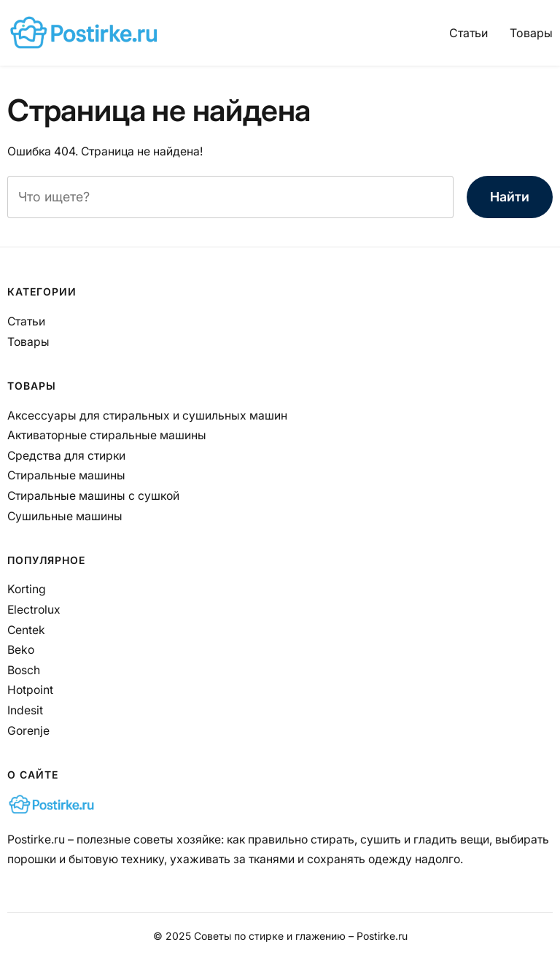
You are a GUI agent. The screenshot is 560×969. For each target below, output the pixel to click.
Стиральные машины (66, 475)
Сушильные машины (65, 516)
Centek (26, 630)
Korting (27, 589)
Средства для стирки (66, 456)
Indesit (25, 710)
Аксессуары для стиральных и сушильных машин (147, 416)
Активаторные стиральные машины (107, 435)
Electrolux (34, 610)
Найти (510, 197)
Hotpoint (30, 690)
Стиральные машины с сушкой (93, 496)
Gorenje (28, 731)
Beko (21, 650)
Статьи (468, 33)
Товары (531, 33)
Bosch (24, 670)
